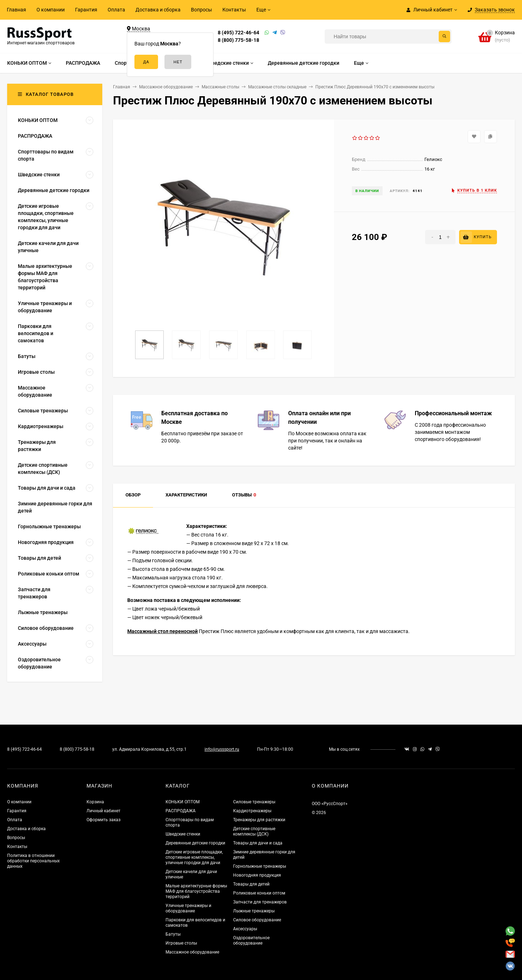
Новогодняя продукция (257, 875)
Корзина (95, 802)
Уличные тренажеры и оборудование (188, 908)
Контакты (234, 10)
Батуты (173, 934)
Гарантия (86, 10)
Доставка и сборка (158, 10)
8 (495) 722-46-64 (238, 33)
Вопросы (201, 10)
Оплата (116, 10)
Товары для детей (251, 884)
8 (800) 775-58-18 (238, 40)
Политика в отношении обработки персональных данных (33, 861)
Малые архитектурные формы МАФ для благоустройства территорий (196, 891)
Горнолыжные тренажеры (260, 866)
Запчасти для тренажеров (260, 902)
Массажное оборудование (192, 952)
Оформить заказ (104, 820)
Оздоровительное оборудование (251, 940)
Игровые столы (181, 943)
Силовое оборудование (257, 920)
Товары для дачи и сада (258, 843)
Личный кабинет (104, 811)
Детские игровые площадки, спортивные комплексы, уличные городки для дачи (194, 857)
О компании (51, 10)
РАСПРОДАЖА (181, 811)
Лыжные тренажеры (254, 911)
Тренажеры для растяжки (259, 820)
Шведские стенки (183, 834)
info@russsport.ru (222, 749)
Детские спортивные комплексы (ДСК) (254, 831)
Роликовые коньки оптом (259, 893)
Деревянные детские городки (195, 843)
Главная (16, 10)
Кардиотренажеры (252, 811)
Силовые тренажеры (254, 802)
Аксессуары (245, 929)
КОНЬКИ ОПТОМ (183, 802)
